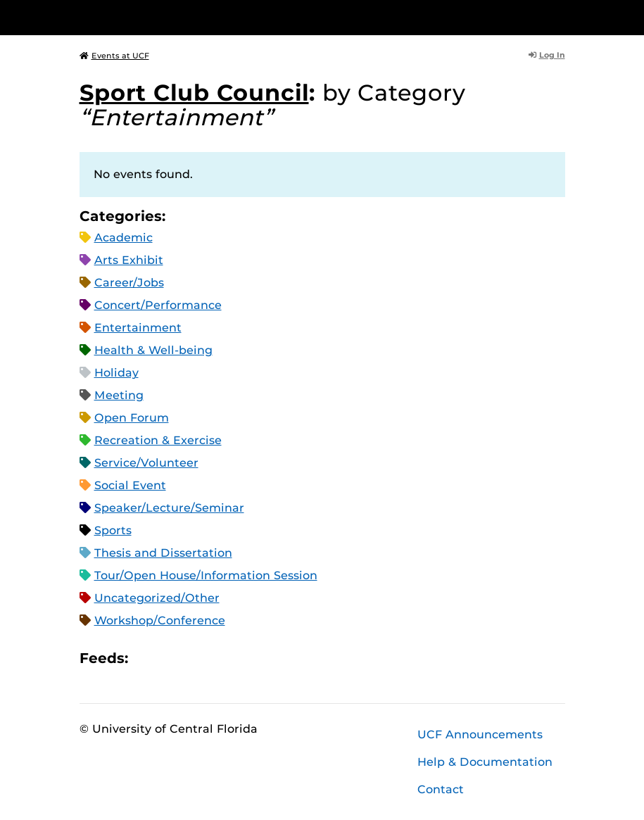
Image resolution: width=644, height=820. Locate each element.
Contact (441, 789)
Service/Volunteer (146, 463)
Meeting (119, 395)
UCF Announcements (480, 734)
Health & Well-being (153, 350)
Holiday (116, 373)
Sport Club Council (194, 93)
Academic (124, 238)
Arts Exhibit (129, 260)
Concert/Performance (158, 305)
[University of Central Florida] (173, 17)
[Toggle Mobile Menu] (562, 17)
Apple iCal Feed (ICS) (146, 658)
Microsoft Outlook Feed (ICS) (170, 658)
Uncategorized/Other (157, 598)
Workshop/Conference (160, 620)
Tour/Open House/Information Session (206, 575)
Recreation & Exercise (158, 440)
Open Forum (132, 418)
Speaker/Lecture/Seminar (169, 508)
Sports (113, 530)
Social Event (130, 485)
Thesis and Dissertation (163, 553)
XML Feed (218, 658)
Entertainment (138, 328)
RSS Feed (194, 658)
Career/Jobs (129, 283)
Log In (547, 55)
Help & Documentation (485, 762)
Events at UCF (114, 56)
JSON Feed (242, 658)
